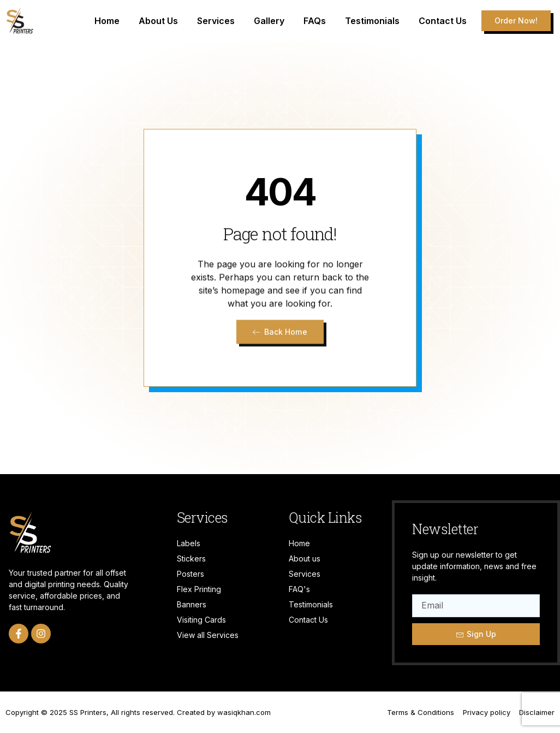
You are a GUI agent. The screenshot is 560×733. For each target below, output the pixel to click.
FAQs (315, 21)
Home (107, 21)
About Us (158, 21)
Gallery (269, 21)
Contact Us (443, 21)
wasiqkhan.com (244, 712)
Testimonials (372, 21)
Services (216, 21)
